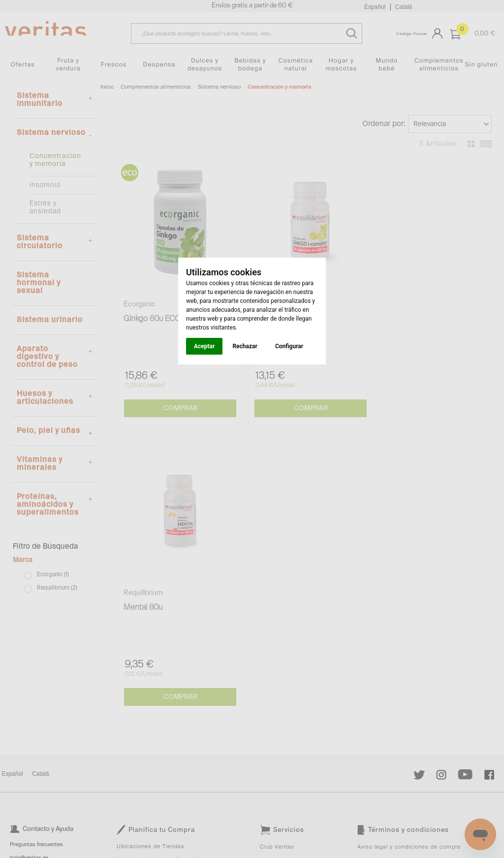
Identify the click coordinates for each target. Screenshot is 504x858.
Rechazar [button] (245, 346)
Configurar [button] (289, 346)
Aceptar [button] (204, 346)
